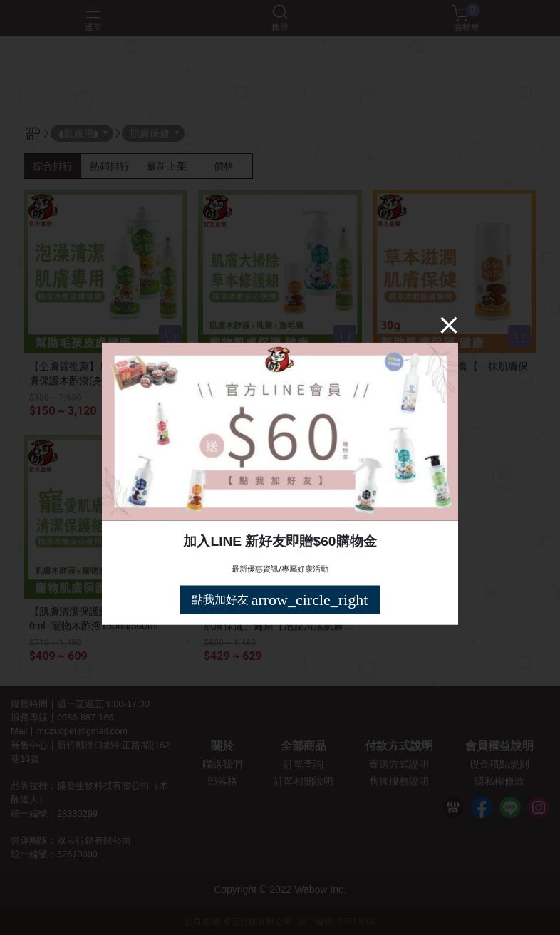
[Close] (449, 325)
